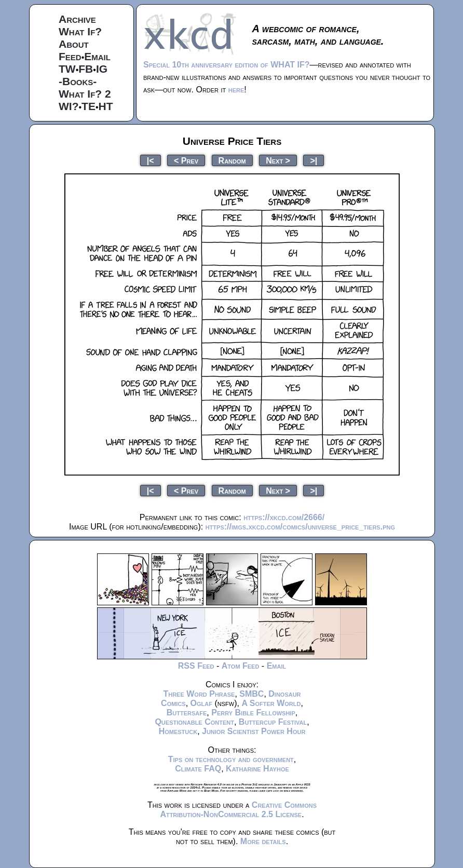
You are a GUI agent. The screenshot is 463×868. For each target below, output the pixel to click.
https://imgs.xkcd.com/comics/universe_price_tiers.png (300, 527)
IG (102, 69)
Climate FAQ (198, 769)
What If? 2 (85, 94)
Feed (70, 56)
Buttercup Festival (273, 722)
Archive (77, 19)
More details (263, 841)
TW (67, 69)
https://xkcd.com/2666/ (284, 517)
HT (106, 106)
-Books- (78, 81)
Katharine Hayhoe (257, 769)
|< (151, 160)
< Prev (186, 160)
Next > (278, 160)
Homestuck (178, 731)
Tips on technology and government (231, 759)
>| (314, 160)
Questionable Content (194, 722)
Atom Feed (241, 666)
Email (97, 56)
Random (232, 160)
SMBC (251, 694)
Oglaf (201, 703)
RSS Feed (196, 666)
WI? (69, 106)
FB (86, 69)
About (74, 44)
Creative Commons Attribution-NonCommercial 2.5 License (238, 810)
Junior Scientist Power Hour (254, 731)
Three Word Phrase (199, 694)
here (236, 90)
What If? (80, 31)
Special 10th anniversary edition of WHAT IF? (226, 65)
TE (88, 106)
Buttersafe (187, 713)
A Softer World (271, 703)
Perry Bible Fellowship (253, 713)
